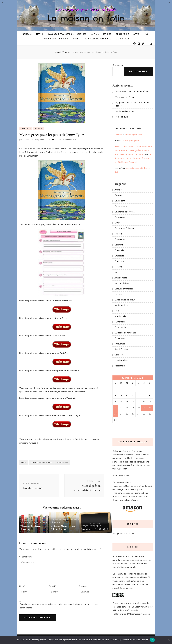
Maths (40, 34)
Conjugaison (120, 217)
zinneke (26, 140)
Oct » (170, 2)
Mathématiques (122, 305)
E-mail (52, 586)
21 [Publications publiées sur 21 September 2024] (144, 408)
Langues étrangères (60, 34)
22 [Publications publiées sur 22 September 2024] (150, 408)
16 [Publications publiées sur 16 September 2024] (115, 408)
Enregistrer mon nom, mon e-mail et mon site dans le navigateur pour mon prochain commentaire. (59, 606)
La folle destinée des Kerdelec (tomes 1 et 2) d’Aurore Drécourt (133, 158)
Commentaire (25, 557)
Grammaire (120, 250)
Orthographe (95, 526)
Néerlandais (120, 316)
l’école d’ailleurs (43, 149)
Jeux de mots (121, 278)
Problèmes (120, 344)
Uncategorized (121, 360)
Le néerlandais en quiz (125, 111)
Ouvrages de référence (98, 39)
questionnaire (63, 463)
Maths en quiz (121, 117)
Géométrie (120, 245)
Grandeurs (119, 256)
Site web (83, 586)
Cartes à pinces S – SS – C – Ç (95, 529)
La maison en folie (86, 18)
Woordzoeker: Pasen (124, 97)
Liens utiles (123, 39)
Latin (94, 34)
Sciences (81, 34)
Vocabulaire (120, 366)
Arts (136, 34)
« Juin (2, 2)
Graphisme (119, 261)
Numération (120, 322)
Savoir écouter (121, 349)
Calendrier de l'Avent (124, 212)
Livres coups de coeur (55, 39)
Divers (76, 39)
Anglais (118, 190)
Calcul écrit (120, 201)
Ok (152, 640)
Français (27, 34)
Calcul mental (121, 206)
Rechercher (118, 65)
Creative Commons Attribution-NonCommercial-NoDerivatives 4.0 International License (133, 610)
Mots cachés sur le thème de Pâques (132, 92)
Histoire (106, 34)
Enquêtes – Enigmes (124, 228)
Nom (22, 586)
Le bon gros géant (135, 135)
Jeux (146, 34)
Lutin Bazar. (33, 156)
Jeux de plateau (122, 283)
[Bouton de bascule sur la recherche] (151, 44)
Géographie (122, 34)
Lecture (39, 128)
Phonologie (120, 338)
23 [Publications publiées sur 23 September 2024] (115, 414)
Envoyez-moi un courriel (124, 533)
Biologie (118, 195)
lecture (24, 463)
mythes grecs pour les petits (42, 463)
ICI (35, 388)
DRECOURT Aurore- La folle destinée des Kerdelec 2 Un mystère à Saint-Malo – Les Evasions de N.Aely (133, 151)
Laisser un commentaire (66, 140)
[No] (169, 640)
